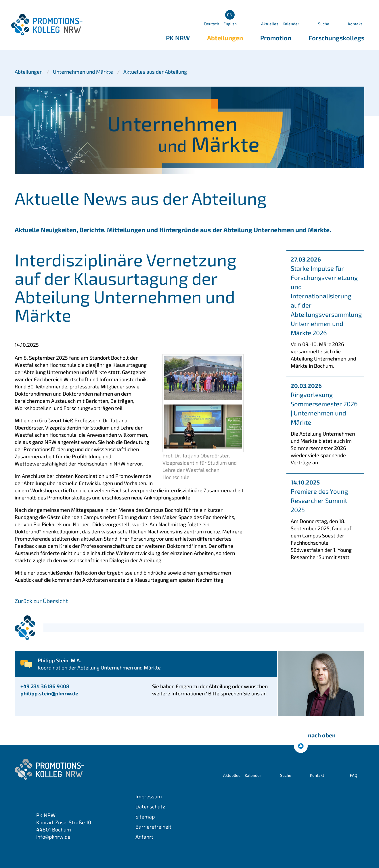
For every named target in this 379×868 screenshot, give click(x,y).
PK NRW (178, 38)
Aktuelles (270, 24)
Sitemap (145, 817)
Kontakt (355, 24)
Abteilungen (225, 38)
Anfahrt (144, 837)
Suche (324, 24)
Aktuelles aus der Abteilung (155, 72)
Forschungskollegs (336, 38)
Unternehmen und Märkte (83, 72)
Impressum (149, 796)
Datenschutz (150, 806)
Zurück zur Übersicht (41, 601)
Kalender (291, 24)
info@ (53, 837)
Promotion (276, 38)
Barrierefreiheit (153, 827)
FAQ (354, 775)
